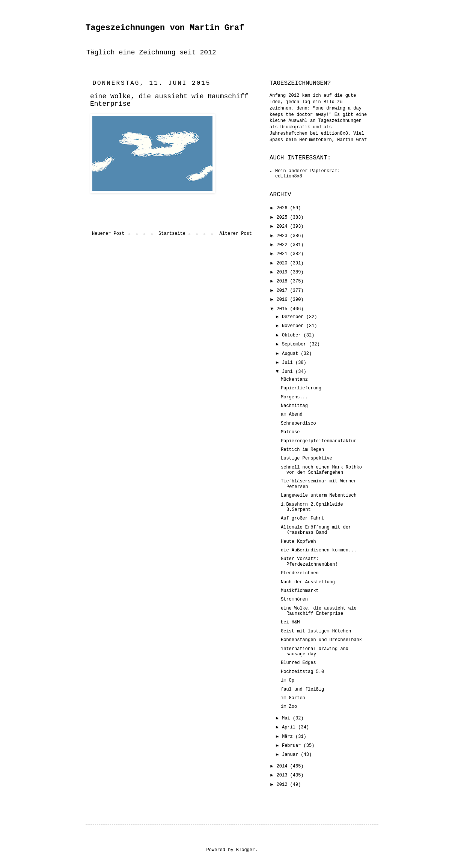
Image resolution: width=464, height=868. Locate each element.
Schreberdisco (298, 423)
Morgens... (294, 397)
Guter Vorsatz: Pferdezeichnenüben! (309, 562)
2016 (283, 300)
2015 (283, 309)
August (291, 354)
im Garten (293, 698)
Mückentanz (294, 380)
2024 (283, 227)
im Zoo (289, 707)
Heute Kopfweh (298, 542)
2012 (283, 785)
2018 (283, 281)
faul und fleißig (302, 689)
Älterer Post (236, 234)
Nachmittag (294, 406)
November (294, 326)
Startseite (172, 234)
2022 (283, 245)
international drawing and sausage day (315, 652)
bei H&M (290, 622)
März (289, 737)
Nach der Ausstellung (308, 582)
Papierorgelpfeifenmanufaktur (319, 441)
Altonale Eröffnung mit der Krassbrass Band (316, 530)
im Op (288, 680)
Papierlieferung (301, 388)
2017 (283, 291)
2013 (283, 775)
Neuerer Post (108, 234)
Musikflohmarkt (300, 591)
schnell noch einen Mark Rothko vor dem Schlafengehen (321, 470)
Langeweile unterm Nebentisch (319, 496)
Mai (287, 718)
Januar (291, 755)
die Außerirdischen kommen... (319, 550)
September (295, 344)
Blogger (246, 850)
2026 (283, 208)
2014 (283, 766)
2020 (283, 263)
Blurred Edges (298, 663)
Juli (289, 363)
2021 (283, 254)
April (290, 727)
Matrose (290, 432)
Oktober (293, 335)
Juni (289, 372)
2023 (283, 236)
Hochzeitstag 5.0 (302, 672)
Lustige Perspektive (307, 458)
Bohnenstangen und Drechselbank (321, 640)
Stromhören (294, 599)
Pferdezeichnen (300, 573)
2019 (283, 272)
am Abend (292, 414)
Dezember (294, 317)
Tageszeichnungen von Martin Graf (165, 28)
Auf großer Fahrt (302, 518)
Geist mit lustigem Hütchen (316, 631)
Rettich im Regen (302, 450)
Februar (293, 746)
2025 (283, 218)
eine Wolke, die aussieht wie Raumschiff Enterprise (319, 611)
